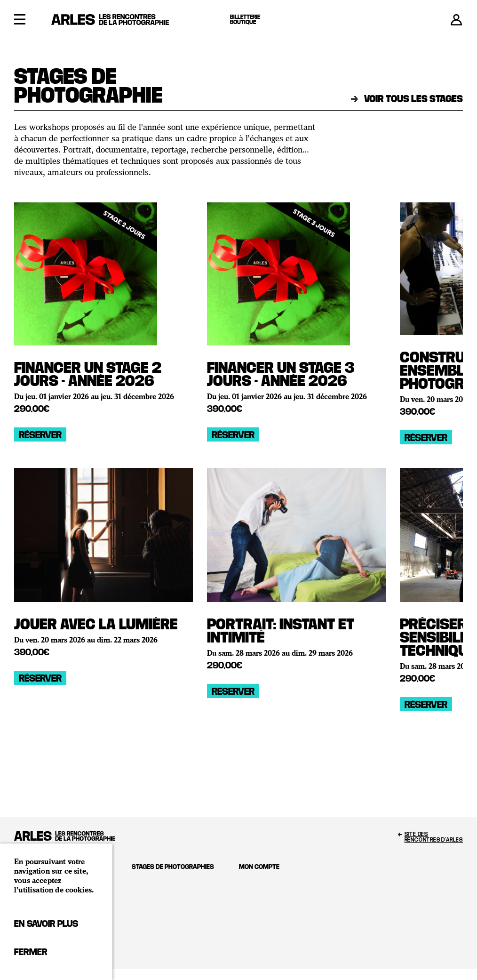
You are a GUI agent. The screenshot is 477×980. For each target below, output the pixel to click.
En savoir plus (46, 923)
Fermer (31, 952)
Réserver (40, 434)
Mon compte (259, 866)
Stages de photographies (173, 866)
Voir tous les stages (407, 98)
